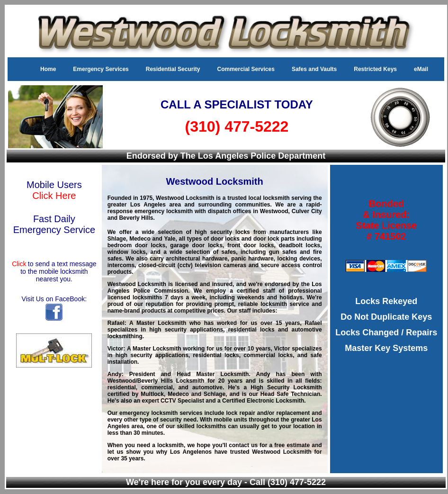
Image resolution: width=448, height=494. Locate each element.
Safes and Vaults (314, 69)
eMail (421, 69)
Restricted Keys (375, 69)
